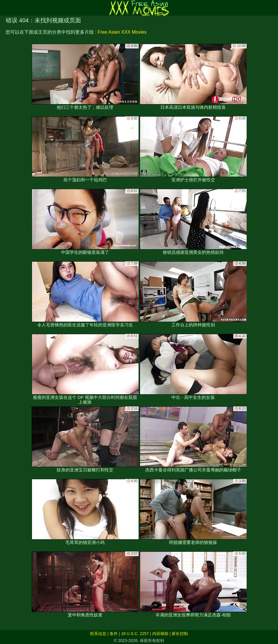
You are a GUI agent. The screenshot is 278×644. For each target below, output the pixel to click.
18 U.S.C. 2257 (135, 634)
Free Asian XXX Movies (122, 32)
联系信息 (98, 634)
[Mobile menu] (5, 8)
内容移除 (160, 634)
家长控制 (180, 634)
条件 (114, 634)
